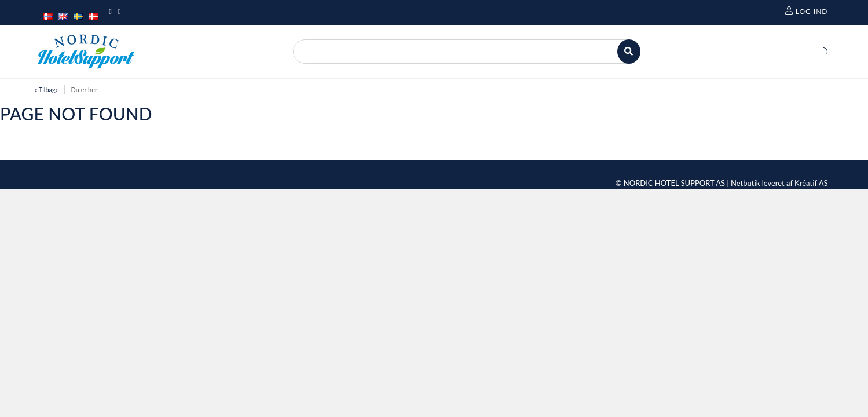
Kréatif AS (811, 183)
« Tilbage (47, 89)
